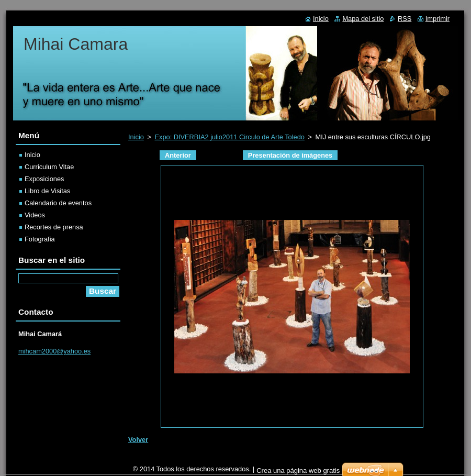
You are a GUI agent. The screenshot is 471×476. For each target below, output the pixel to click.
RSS (405, 19)
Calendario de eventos (58, 203)
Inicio (136, 137)
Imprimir (438, 19)
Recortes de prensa (54, 227)
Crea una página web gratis (298, 471)
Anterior (178, 155)
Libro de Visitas (47, 191)
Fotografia (40, 239)
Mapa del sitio (363, 19)
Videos (35, 215)
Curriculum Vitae (49, 167)
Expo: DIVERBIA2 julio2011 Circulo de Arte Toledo (229, 137)
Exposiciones (44, 179)
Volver (138, 440)
